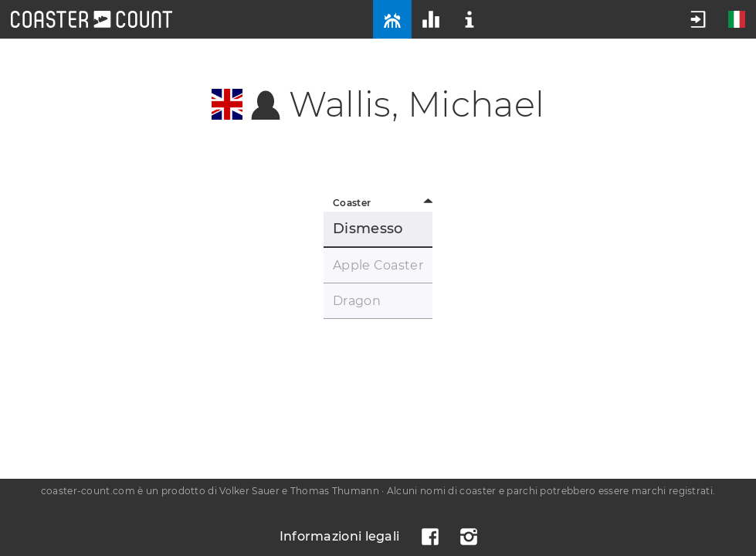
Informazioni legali (340, 536)
